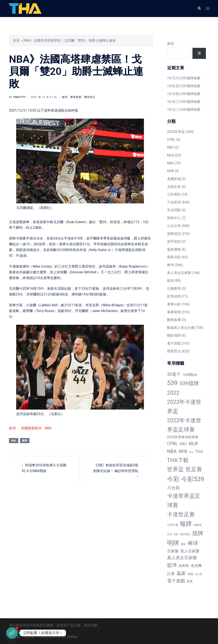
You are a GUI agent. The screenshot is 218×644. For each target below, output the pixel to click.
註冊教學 (174, 289)
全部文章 (174, 187)
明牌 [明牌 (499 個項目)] (173, 543)
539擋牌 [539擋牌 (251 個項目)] (189, 383)
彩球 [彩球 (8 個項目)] (169, 534)
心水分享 (174, 226)
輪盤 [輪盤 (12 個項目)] (191, 574)
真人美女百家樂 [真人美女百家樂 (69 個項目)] (182, 558)
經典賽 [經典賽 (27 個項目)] (184, 566)
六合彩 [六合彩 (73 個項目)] (174, 488)
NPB (170, 171)
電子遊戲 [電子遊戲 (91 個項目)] (176, 581)
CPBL (171, 140)
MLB (171, 155)
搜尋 (171, 44)
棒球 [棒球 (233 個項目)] (193, 543)
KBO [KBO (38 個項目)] (183, 444)
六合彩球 (174, 202)
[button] (199, 9)
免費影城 (174, 179)
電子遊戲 (174, 343)
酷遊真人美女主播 (181, 328)
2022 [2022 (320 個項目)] (173, 393)
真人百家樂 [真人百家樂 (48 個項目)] (190, 551)
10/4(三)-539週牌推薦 (184, 102)
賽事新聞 (76, 97)
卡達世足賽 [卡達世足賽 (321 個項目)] (181, 514)
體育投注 (90, 97)
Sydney (72, 637)
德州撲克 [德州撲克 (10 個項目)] (185, 534)
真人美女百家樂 (179, 273)
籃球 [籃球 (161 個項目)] (172, 565)
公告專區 (174, 194)
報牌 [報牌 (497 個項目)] (186, 524)
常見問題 (174, 210)
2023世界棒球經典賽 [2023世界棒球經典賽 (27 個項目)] (183, 437)
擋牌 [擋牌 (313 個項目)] (198, 533)
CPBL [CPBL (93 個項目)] (173, 444)
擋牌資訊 (174, 234)
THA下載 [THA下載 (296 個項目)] (178, 460)
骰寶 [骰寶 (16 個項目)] (190, 581)
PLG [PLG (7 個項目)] (191, 452)
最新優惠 (174, 249)
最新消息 (174, 257)
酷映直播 (174, 320)
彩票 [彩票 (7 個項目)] (176, 534)
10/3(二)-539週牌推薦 (184, 110)
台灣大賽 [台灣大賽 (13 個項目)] (173, 525)
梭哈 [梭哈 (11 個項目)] (183, 544)
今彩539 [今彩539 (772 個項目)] (193, 479)
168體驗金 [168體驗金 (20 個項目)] (190, 375)
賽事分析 (174, 304)
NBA (14, 441)
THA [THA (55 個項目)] (199, 452)
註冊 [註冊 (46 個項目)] (171, 574)
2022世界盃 (176, 132)
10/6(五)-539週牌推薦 (184, 86)
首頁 (16, 40)
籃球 (65, 97)
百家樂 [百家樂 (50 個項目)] (173, 551)
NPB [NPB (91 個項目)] (183, 451)
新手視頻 (174, 242)
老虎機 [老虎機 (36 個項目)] (196, 566)
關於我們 (174, 335)
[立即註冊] (12, 633)
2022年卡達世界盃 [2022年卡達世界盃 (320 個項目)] (184, 406)
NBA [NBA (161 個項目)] (172, 451)
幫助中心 (174, 218)
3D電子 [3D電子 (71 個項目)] (174, 374)
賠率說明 (174, 296)
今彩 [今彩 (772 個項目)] (173, 479)
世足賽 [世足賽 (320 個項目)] (194, 469)
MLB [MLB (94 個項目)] (193, 444)
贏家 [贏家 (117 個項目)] (181, 573)
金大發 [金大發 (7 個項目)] (199, 574)
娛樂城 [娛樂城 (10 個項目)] (198, 525)
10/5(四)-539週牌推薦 (184, 94)
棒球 (171, 265)
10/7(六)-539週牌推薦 (184, 78)
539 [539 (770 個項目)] (172, 383)
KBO (170, 147)
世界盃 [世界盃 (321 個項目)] (175, 469)
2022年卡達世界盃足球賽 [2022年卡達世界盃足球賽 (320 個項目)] (184, 425)
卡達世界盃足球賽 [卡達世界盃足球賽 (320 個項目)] (184, 500)
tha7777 (19, 97)
